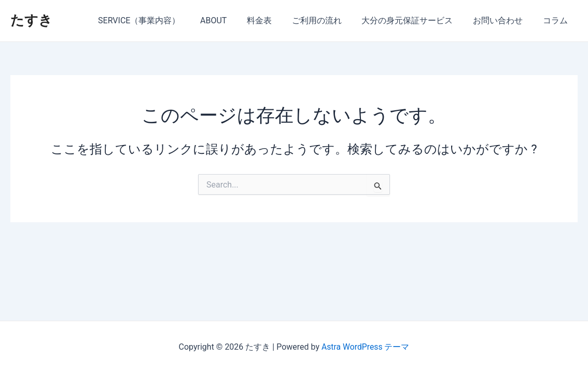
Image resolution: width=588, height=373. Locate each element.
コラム (557, 20)
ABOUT (233, 20)
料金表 (275, 20)
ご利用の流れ (329, 20)
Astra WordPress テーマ (365, 347)
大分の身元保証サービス (416, 20)
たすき (31, 20)
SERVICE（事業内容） (161, 20)
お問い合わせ (503, 20)
